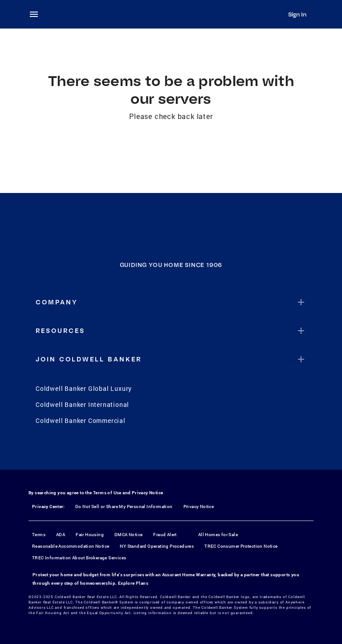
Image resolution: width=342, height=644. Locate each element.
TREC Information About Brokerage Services (79, 558)
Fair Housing (90, 535)
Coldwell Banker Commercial (81, 420)
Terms (39, 535)
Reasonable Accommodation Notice (71, 546)
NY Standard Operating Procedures (157, 546)
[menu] (37, 14)
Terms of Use (107, 493)
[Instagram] (159, 451)
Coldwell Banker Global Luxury (84, 388)
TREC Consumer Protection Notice (241, 546)
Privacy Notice (148, 493)
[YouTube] (183, 451)
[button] (171, 302)
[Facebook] (136, 451)
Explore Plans (133, 583)
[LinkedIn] (206, 451)
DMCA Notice (128, 535)
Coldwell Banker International (82, 404)
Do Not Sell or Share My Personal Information (124, 507)
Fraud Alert (165, 535)
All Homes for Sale (218, 535)
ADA (61, 535)
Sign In (297, 14)
